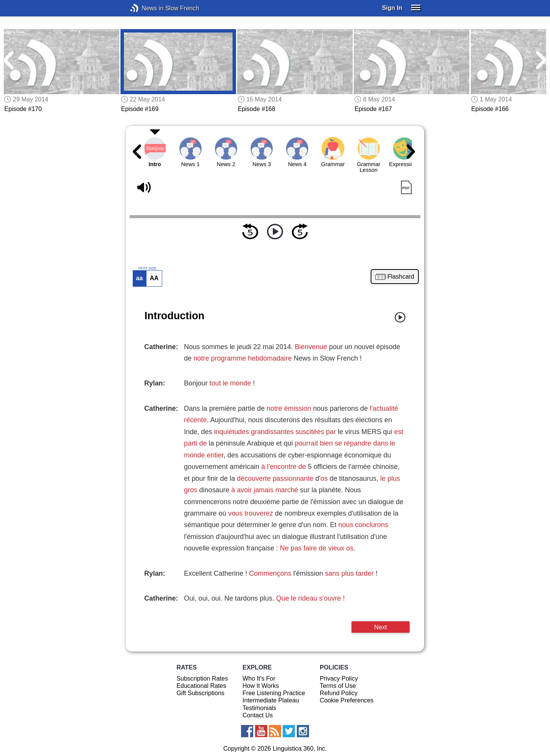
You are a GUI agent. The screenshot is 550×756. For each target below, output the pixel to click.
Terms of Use (338, 686)
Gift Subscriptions (200, 693)
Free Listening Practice (274, 693)
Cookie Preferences (347, 700)
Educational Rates (201, 686)
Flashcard (401, 277)
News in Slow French (146, 8)
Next (380, 627)
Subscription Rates (202, 678)
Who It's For (259, 678)
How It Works (261, 686)
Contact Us (258, 715)
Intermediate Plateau (271, 700)
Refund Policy (339, 693)
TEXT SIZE (147, 268)
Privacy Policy (339, 678)
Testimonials (259, 708)
